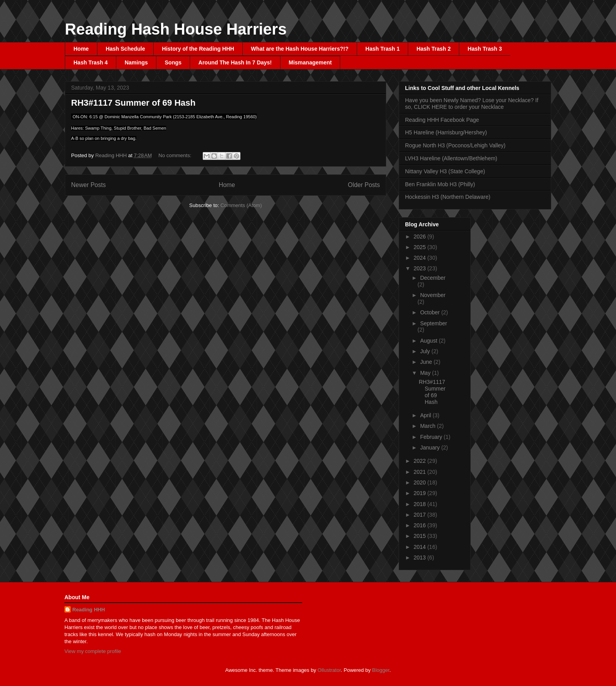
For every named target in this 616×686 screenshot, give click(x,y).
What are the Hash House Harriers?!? (300, 49)
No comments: (175, 155)
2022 (421, 461)
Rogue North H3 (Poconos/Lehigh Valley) (455, 145)
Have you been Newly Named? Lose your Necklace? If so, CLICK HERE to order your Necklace (472, 104)
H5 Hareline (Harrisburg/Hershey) (446, 132)
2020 (421, 482)
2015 (421, 536)
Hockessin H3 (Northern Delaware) (448, 197)
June (427, 362)
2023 (421, 268)
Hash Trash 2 (434, 49)
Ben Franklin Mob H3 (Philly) (440, 184)
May (426, 373)
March (428, 426)
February (432, 437)
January (431, 448)
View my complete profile (93, 651)
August (429, 341)
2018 (421, 504)
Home (81, 49)
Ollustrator (329, 670)
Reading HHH (89, 610)
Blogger (381, 670)
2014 (421, 547)
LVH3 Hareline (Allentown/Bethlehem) (451, 158)
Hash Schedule (125, 49)
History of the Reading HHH (198, 49)
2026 (421, 237)
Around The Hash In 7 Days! (235, 62)
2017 (421, 515)
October (431, 312)
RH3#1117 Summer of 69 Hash (133, 103)
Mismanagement (310, 62)
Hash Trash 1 (382, 49)
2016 (421, 525)
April (426, 415)
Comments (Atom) (241, 205)
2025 (421, 247)
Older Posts (364, 185)
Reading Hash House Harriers (176, 29)
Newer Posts (88, 185)
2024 (421, 258)
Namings (136, 62)
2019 (421, 493)
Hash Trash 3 (485, 49)
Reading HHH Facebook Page (442, 120)
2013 (421, 558)
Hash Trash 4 (91, 62)
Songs (173, 62)
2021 (421, 472)
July (426, 351)
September (433, 323)
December (433, 278)
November (433, 295)
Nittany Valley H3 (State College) (445, 171)
